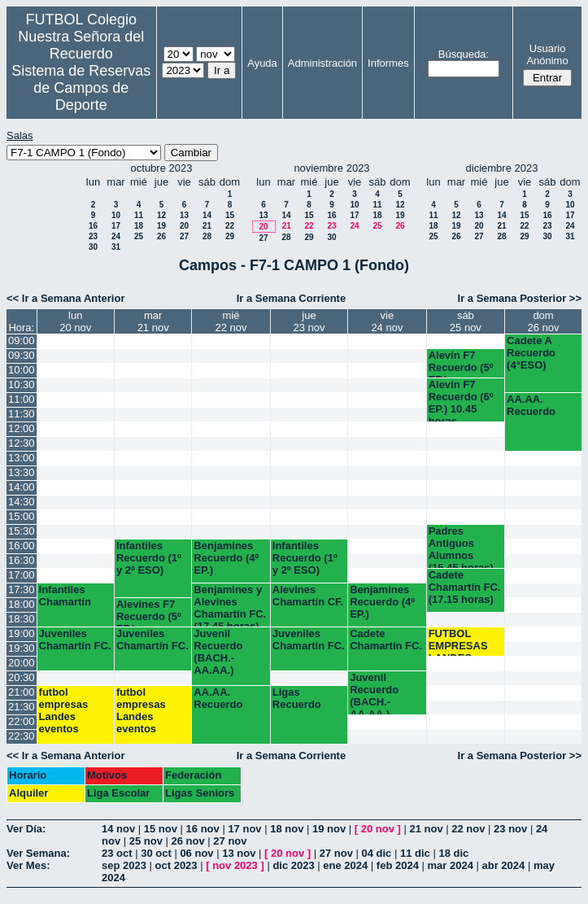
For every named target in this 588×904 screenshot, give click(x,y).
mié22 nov (231, 321)
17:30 (22, 590)
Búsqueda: (464, 54)
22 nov (468, 829)
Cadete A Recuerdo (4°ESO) (531, 353)
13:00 (22, 458)
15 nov (161, 829)
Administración (322, 63)
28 (207, 236)
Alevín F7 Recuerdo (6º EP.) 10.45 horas (461, 400)
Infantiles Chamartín (65, 596)
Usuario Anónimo (547, 55)
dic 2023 (293, 865)
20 (184, 226)
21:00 (22, 692)
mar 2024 (451, 865)
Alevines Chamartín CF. (308, 596)
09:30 (22, 355)
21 (207, 226)
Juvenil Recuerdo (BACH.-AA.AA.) (218, 652)
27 (184, 236)
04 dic (376, 853)
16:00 (22, 546)
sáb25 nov (466, 321)
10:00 (22, 370)
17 (116, 226)
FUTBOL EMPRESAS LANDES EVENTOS (458, 642)
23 (93, 236)
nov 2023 (235, 865)
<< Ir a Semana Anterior (65, 298)
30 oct (156, 853)
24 (116, 236)
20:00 (22, 663)
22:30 (22, 736)
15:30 (22, 531)
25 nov (146, 841)
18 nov (287, 829)
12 (161, 215)
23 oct (117, 853)
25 (139, 236)
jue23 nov (309, 321)
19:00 (22, 633)
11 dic (415, 853)
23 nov (510, 829)
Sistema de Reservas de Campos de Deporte (81, 88)
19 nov (329, 829)
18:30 (22, 619)
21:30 (22, 707)
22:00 (22, 721)
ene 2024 (345, 865)
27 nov (230, 841)
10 (116, 215)
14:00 (22, 487)
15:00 (22, 516)
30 (93, 247)
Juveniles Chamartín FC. (75, 640)
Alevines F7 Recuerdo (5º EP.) (149, 612)
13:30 (22, 472)
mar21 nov (153, 321)
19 (161, 226)
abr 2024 (504, 865)
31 (116, 247)
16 (93, 226)
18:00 (22, 604)
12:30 (22, 443)
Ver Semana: (38, 853)
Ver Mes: (28, 865)
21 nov (426, 829)
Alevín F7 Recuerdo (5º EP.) (461, 363)
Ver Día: (26, 829)
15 (230, 215)
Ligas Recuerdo (297, 698)
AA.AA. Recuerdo (531, 405)
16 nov (203, 829)
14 (207, 215)
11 (139, 215)
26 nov (188, 841)
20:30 (22, 677)
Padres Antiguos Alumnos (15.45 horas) (461, 546)
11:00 (22, 399)
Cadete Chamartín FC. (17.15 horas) (465, 587)
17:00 (22, 575)
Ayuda (262, 63)
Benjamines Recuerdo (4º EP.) (226, 558)
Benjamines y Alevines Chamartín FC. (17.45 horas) (230, 605)
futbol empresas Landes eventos (64, 710)
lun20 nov (75, 321)
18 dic (453, 853)
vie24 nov (387, 321)
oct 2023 (176, 865)
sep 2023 (124, 865)
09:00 (22, 341)
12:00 (22, 428)
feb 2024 (398, 865)
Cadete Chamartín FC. (386, 640)
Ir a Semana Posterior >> (520, 298)
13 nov (239, 853)
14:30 (22, 502)
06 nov (196, 853)
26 (161, 236)
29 (230, 236)
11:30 (22, 414)
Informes (388, 63)
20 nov (378, 829)
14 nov (118, 829)
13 (184, 215)
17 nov (244, 829)
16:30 (22, 560)
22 (230, 226)
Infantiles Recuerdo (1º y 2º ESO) (149, 558)
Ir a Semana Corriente (291, 298)
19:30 (22, 648)
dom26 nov (544, 321)
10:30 (22, 384)
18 (139, 226)
